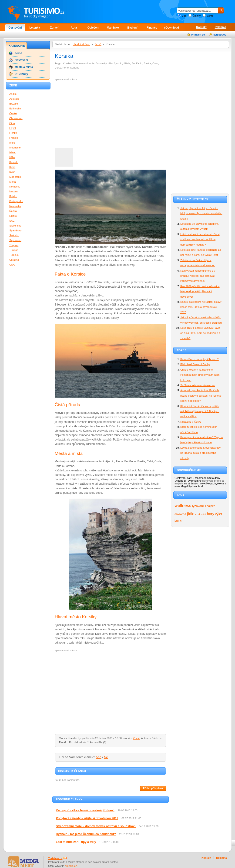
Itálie (12, 157)
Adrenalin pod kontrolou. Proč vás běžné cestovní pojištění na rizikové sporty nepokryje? (201, 396)
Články (197, 16)
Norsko (13, 191)
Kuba (12, 167)
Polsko (13, 196)
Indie (12, 143)
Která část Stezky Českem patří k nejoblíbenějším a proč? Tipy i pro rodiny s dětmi (200, 411)
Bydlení (132, 28)
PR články (21, 74)
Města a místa (24, 67)
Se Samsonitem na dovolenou (198, 385)
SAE (12, 221)
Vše (184, 16)
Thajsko (210, 506)
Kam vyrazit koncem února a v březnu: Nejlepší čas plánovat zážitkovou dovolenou (198, 276)
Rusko (13, 216)
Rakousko (15, 206)
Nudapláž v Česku (191, 422)
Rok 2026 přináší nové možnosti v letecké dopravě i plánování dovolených (200, 291)
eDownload (171, 28)
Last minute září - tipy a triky (76, 842)
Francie (14, 138)
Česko (13, 113)
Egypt (13, 128)
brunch (179, 521)
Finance (152, 28)
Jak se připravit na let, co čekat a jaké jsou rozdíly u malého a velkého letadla (201, 213)
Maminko (113, 28)
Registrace (220, 35)
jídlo (191, 514)
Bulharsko (15, 108)
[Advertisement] (94, 115)
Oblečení (93, 28)
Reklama (220, 27)
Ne (106, 757)
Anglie (13, 94)
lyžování (198, 506)
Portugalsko (16, 201)
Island (13, 152)
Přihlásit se (198, 35)
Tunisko (14, 250)
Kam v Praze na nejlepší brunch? (200, 359)
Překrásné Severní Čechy (195, 364)
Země (210, 16)
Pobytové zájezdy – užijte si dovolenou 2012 (87, 818)
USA (12, 265)
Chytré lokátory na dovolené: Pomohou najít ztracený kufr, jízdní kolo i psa (200, 375)
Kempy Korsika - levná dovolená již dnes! (85, 810)
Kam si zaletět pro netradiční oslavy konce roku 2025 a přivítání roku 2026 (201, 307)
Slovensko (15, 226)
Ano (98, 757)
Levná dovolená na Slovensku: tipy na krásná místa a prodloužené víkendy (200, 453)
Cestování (15, 28)
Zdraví (54, 28)
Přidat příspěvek (153, 788)
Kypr (12, 172)
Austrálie (14, 99)
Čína (12, 123)
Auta (74, 28)
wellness (183, 505)
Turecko (14, 255)
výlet (218, 514)
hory (211, 514)
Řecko (13, 211)
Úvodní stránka (82, 44)
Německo (15, 187)
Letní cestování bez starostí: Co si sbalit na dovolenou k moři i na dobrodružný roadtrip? (200, 239)
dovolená (180, 514)
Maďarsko (15, 177)
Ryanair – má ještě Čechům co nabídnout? (86, 834)
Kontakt (201, 27)
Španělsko (15, 230)
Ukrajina (14, 260)
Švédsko (14, 235)
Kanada (14, 162)
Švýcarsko (15, 240)
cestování (201, 514)
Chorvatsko (16, 118)
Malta (12, 182)
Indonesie (15, 148)
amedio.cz (71, 866)
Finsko (13, 133)
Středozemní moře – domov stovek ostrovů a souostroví (96, 826)
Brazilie (14, 104)
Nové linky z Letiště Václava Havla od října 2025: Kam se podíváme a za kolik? (200, 333)
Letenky (35, 28)
